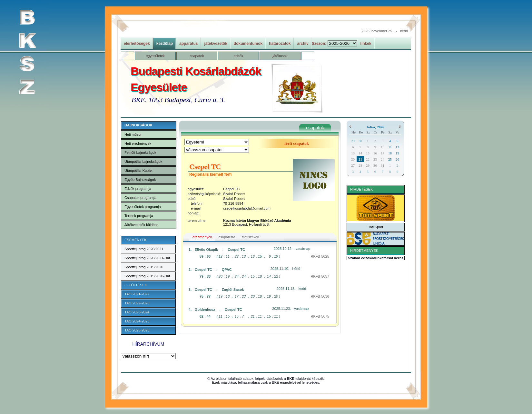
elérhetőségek (137, 44)
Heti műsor (133, 134)
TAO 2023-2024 (137, 312)
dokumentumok (248, 44)
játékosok (280, 56)
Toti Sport (376, 227)
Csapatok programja (140, 198)
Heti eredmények (138, 143)
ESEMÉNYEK (135, 240)
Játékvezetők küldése (141, 225)
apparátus (188, 44)
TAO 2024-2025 (137, 321)
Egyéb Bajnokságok (140, 180)
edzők (238, 56)
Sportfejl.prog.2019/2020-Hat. (148, 276)
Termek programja (139, 216)
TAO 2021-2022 (137, 294)
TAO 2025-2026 (137, 330)
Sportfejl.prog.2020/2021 (144, 249)
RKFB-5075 (320, 316)
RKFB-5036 (320, 296)
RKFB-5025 (320, 256)
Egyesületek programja (143, 207)
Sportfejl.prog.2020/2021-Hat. (148, 258)
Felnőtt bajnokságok (140, 153)
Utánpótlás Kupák (138, 171)
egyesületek (155, 56)
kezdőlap (165, 44)
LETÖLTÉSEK (136, 285)
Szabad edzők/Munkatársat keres (376, 258)
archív (303, 44)
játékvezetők (216, 44)
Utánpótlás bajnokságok (143, 162)
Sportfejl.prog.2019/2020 (144, 267)
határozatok (280, 44)
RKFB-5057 (320, 276)
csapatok (197, 56)
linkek (366, 44)
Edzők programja (138, 189)
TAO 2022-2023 (137, 303)
